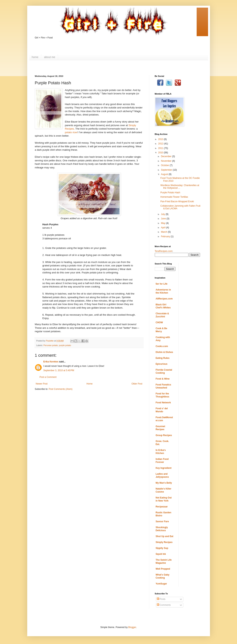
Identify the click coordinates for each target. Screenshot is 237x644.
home (35, 57)
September (167, 170)
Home (89, 384)
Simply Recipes (164, 542)
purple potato (65, 345)
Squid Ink (161, 554)
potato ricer (71, 132)
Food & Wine (163, 379)
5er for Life (162, 284)
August (165, 174)
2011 (161, 148)
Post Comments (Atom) (61, 389)
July (163, 214)
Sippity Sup (162, 548)
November (166, 161)
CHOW (159, 322)
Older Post (137, 384)
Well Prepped (163, 569)
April (163, 228)
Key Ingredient (164, 468)
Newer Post (42, 384)
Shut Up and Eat (165, 536)
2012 (161, 144)
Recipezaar (162, 507)
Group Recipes (164, 435)
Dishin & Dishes (164, 352)
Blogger (132, 627)
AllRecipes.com (164, 299)
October (165, 165)
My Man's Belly (164, 483)
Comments (164, 605)
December (166, 156)
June (164, 219)
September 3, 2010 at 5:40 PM (59, 370)
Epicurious (162, 364)
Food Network (163, 403)
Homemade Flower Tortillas (174, 197)
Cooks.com (162, 346)
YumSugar (161, 584)
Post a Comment (48, 377)
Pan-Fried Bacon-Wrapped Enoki (177, 201)
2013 (161, 139)
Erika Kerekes (51, 362)
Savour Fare (162, 521)
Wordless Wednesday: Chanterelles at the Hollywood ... (180, 187)
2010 (161, 153)
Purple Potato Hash (170, 193)
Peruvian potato (51, 345)
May (163, 223)
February (166, 236)
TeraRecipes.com (164, 251)
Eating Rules (163, 358)
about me (50, 57)
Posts (161, 599)
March (164, 232)
